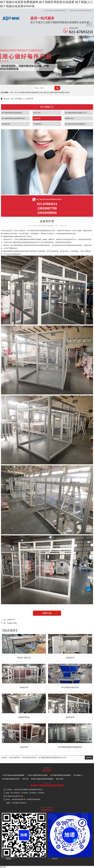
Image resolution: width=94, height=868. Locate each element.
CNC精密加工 (38, 124)
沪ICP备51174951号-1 (19, 803)
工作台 (16, 92)
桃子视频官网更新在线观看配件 (61, 775)
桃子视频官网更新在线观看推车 (75, 124)
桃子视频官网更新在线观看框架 (29, 92)
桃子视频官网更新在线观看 (56, 92)
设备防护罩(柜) (12, 623)
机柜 (12, 92)
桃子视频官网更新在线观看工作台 (76, 113)
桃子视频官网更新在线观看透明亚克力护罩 (52, 758)
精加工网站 (60, 779)
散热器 (67, 92)
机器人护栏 (37, 113)
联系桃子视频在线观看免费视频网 (80, 11)
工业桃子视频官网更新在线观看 (37, 775)
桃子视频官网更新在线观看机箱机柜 (13, 118)
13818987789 (21, 799)
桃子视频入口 (20, 99)
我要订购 (47, 613)
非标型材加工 (6, 124)
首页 (12, 99)
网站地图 (3, 867)
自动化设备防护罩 (15, 758)
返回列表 (89, 758)
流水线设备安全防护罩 (29, 758)
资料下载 (25, 779)
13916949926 (36, 799)
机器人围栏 (43, 92)
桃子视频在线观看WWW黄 (11, 779)
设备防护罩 (29, 99)
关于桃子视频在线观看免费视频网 (54, 11)
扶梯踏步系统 (69, 118)
